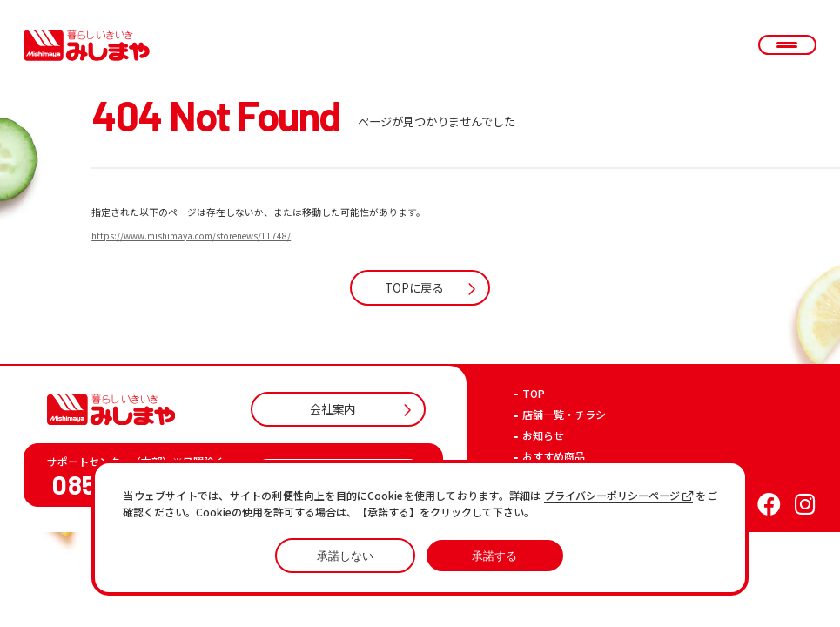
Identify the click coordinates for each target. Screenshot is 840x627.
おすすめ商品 (554, 456)
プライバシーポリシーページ (619, 496)
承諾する (494, 556)
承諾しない (345, 556)
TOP (534, 394)
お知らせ (543, 435)
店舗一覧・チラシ (564, 415)
